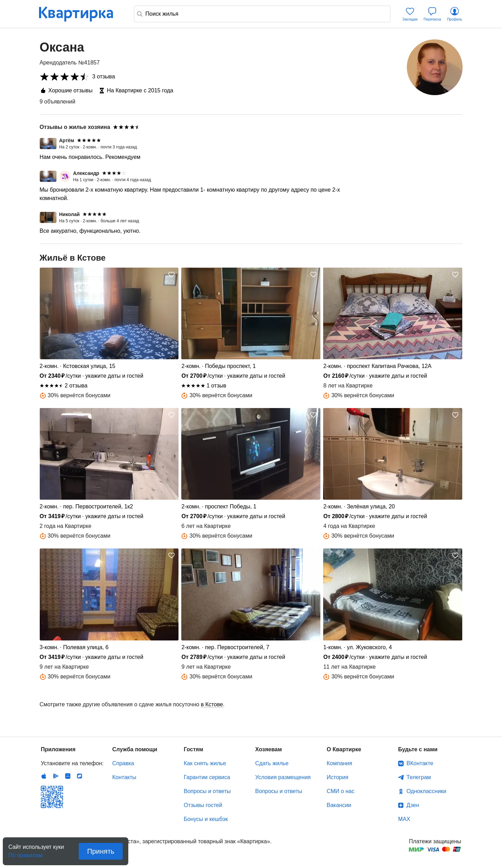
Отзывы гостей (203, 805)
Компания (339, 763)
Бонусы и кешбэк (206, 819)
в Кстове (212, 704)
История (337, 777)
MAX (404, 819)
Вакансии (339, 805)
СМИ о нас (341, 791)
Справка (123, 763)
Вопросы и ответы (207, 791)
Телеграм (419, 777)
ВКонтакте (420, 763)
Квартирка (81, 14)
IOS (44, 776)
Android (56, 776)
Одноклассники (426, 791)
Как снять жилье (205, 763)
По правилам (25, 853)
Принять (101, 851)
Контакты (124, 777)
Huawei (68, 776)
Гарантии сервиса (207, 777)
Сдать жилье (272, 763)
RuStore (79, 776)
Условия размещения (283, 777)
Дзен (413, 805)
